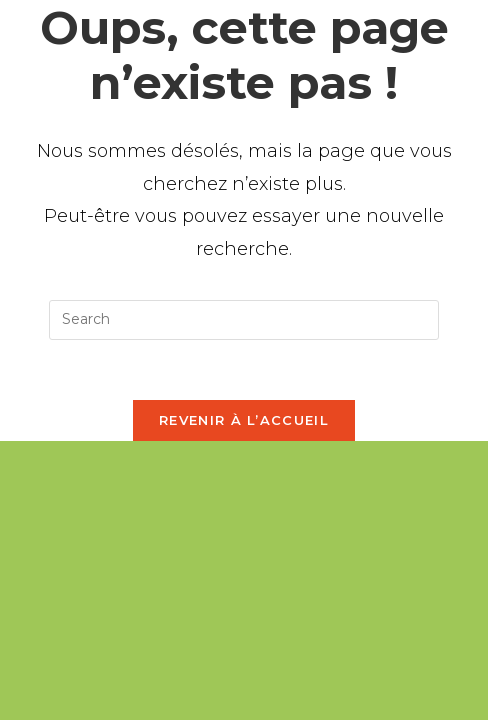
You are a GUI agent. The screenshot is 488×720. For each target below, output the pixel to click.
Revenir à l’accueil (244, 420)
